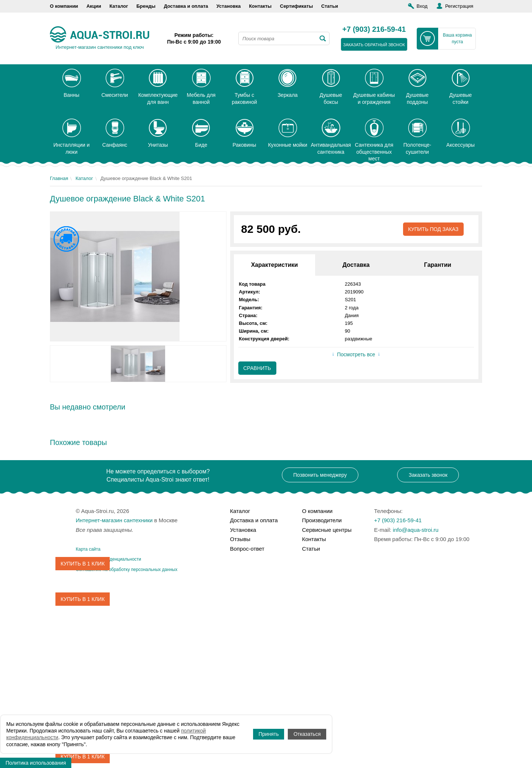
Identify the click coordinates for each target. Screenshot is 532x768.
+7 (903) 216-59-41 (374, 30)
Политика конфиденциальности (108, 559)
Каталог (119, 6)
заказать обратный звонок (374, 45)
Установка (229, 6)
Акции (94, 6)
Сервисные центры (327, 530)
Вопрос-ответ (247, 549)
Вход (422, 6)
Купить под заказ (433, 229)
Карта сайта (88, 549)
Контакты (260, 6)
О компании (64, 6)
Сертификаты (296, 6)
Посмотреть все (356, 354)
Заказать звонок (428, 475)
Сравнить (257, 368)
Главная (59, 178)
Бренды (146, 6)
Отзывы (240, 539)
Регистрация (459, 6)
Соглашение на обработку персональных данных (127, 570)
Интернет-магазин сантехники (114, 520)
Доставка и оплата (186, 6)
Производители (322, 520)
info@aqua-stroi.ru (416, 530)
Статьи (330, 6)
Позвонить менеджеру (320, 475)
